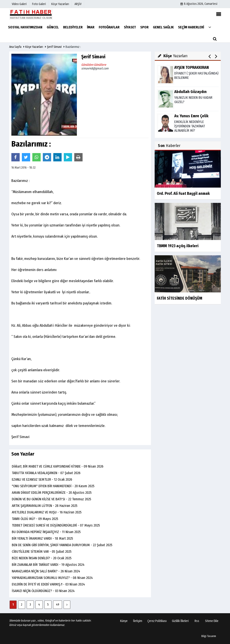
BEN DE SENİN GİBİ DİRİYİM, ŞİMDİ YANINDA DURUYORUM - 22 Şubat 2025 (62, 545)
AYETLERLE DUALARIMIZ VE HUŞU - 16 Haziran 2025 (47, 512)
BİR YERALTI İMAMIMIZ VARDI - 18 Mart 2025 (42, 538)
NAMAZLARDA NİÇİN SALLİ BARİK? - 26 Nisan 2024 (46, 571)
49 (58, 605)
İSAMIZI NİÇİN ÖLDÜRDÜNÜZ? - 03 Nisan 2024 (43, 591)
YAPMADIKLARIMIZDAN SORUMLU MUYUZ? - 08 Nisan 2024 (52, 578)
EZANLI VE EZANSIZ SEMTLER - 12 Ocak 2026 (42, 479)
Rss (197, 621)
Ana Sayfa (15, 47)
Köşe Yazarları (34, 47)
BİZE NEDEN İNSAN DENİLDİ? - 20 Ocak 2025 (42, 558)
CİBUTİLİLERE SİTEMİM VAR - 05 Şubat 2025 (42, 552)
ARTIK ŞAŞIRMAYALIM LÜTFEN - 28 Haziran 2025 (45, 506)
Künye (124, 621)
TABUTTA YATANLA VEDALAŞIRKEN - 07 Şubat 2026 (46, 473)
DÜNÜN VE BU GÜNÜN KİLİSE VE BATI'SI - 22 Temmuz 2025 (51, 499)
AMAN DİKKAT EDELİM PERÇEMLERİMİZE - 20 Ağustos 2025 (52, 493)
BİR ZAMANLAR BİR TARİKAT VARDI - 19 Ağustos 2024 (48, 565)
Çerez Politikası (157, 621)
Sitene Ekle (212, 621)
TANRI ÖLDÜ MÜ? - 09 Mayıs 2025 (35, 519)
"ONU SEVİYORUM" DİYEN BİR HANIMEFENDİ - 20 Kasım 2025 (53, 486)
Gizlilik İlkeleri (180, 621)
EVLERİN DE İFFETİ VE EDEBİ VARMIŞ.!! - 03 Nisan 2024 (48, 584)
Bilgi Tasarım (209, 636)
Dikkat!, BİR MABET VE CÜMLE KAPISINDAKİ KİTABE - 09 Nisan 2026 (58, 466)
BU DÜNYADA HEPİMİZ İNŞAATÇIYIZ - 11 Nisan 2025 (46, 532)
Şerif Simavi (54, 47)
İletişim (138, 621)
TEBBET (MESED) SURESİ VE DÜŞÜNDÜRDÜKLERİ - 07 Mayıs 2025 (56, 525)
